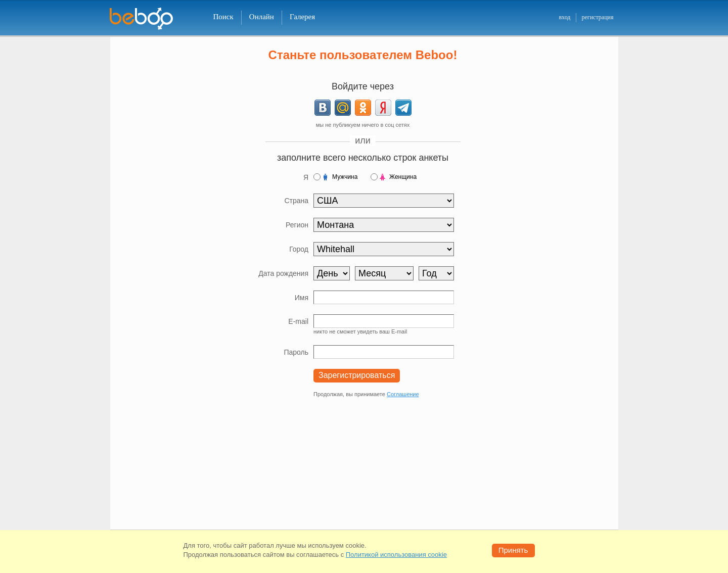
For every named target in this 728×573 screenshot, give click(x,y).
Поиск (223, 17)
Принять (513, 550)
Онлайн (262, 17)
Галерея (302, 17)
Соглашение (403, 394)
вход (564, 17)
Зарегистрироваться (357, 375)
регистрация (597, 17)
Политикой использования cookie (396, 555)
